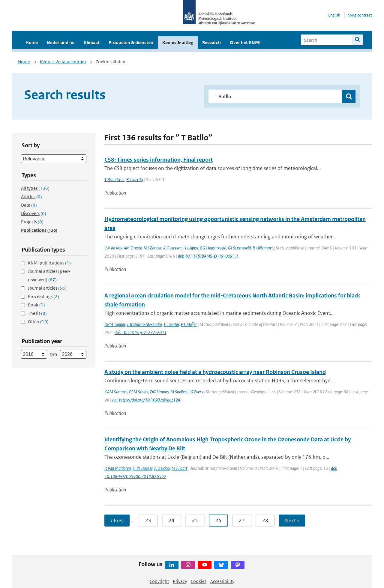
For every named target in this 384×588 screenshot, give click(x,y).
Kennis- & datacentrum (63, 62)
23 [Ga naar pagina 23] (148, 521)
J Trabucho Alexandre (144, 324)
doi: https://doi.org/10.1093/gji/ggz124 (146, 400)
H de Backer (142, 468)
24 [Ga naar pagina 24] (172, 521)
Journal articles (47, 288)
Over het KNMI (245, 42)
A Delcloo (162, 468)
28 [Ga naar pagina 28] (265, 521)
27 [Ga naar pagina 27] (242, 521)
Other (38, 322)
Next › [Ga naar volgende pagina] (292, 521)
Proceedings (43, 296)
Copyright (159, 581)
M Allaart (180, 468)
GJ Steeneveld (239, 248)
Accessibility (222, 581)
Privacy (180, 581)
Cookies (199, 581)
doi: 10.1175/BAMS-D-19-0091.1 (208, 256)
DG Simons (159, 392)
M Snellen (178, 392)
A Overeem (172, 248)
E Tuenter (171, 324)
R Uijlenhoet (263, 248)
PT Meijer (189, 324)
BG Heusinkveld (213, 248)
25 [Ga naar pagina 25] (195, 521)
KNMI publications (49, 263)
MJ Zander (153, 248)
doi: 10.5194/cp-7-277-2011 (141, 332)
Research (211, 42)
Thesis (37, 313)
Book (36, 305)
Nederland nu (61, 42)
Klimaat (92, 42)
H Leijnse (191, 248)
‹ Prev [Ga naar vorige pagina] (117, 521)
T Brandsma (114, 179)
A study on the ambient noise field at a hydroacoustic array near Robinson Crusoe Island (215, 372)
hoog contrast (360, 15)
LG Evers (196, 392)
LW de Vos (113, 248)
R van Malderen (118, 468)
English (334, 15)
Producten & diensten (131, 42)
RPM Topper (115, 324)
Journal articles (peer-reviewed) (49, 275)
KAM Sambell (116, 392)
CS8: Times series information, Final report (159, 160)
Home (32, 42)
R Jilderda (135, 179)
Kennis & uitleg (178, 42)
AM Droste (133, 248)
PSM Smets (139, 392)
